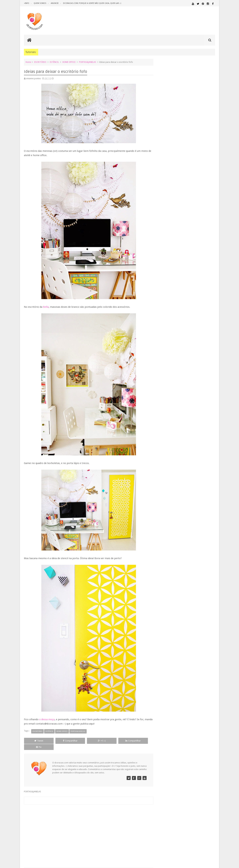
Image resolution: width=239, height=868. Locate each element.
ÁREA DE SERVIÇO (185, 541)
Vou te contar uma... (173, 343)
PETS (191, 529)
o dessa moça (47, 719)
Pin (138, 741)
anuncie (54, 3)
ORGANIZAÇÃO (206, 525)
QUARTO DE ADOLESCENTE (192, 532)
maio (166, 382)
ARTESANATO (164, 495)
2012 (164, 404)
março (167, 390)
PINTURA (200, 529)
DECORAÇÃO (205, 495)
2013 (164, 293)
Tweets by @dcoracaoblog (171, 568)
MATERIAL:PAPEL (205, 522)
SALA (179, 538)
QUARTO (174, 532)
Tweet (36, 741)
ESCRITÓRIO (40, 62)
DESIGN (189, 498)
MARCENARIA (209, 513)
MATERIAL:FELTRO (166, 522)
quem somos (40, 3)
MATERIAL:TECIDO (186, 525)
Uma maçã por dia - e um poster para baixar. (185, 364)
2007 (164, 425)
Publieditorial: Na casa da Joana (178, 326)
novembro (169, 301)
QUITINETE (184, 535)
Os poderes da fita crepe (175, 322)
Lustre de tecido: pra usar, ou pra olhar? (182, 368)
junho (167, 377)
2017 (164, 276)
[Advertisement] (87, 826)
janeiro (167, 398)
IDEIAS (174, 513)
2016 (164, 281)
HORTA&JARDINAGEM (205, 510)
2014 (164, 289)
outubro (168, 305)
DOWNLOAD (208, 502)
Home (28, 62)
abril (166, 386)
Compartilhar (61, 741)
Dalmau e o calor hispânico (176, 355)
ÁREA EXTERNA (199, 541)
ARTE (213, 491)
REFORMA (211, 535)
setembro (169, 309)
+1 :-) (87, 741)
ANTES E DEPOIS (186, 491)
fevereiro (168, 394)
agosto (167, 314)
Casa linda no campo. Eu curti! (177, 359)
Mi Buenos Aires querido (175, 372)
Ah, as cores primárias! (174, 338)
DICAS (191, 502)
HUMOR (161, 513)
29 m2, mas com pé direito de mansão (181, 351)
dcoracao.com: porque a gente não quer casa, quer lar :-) (92, 3)
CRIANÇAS (183, 495)
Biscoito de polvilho (173, 347)
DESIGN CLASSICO (169, 502)
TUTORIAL (209, 538)
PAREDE (162, 529)
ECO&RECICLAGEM (168, 506)
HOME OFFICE (69, 62)
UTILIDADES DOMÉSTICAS (167, 541)
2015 (164, 285)
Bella (46, 307)
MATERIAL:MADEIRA (185, 522)
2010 (164, 412)
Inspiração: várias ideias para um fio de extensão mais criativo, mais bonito (193, 217)
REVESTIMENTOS (166, 538)
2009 (164, 416)
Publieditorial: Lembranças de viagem (181, 334)
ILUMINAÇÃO (190, 513)
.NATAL (162, 491)
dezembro (169, 297)
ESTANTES (200, 506)
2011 (164, 408)
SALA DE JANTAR (192, 538)
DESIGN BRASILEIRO (205, 499)
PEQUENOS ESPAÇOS (178, 529)
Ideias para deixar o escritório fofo (180, 330)
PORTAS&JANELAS (88, 62)
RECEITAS (198, 535)
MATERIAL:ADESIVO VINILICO (173, 516)
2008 (164, 421)
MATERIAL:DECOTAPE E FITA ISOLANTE (196, 519)
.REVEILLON (172, 491)
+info (27, 3)
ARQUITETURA (202, 491)
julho (166, 318)
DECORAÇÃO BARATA (170, 498)
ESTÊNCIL (54, 62)
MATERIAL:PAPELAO (166, 526)
